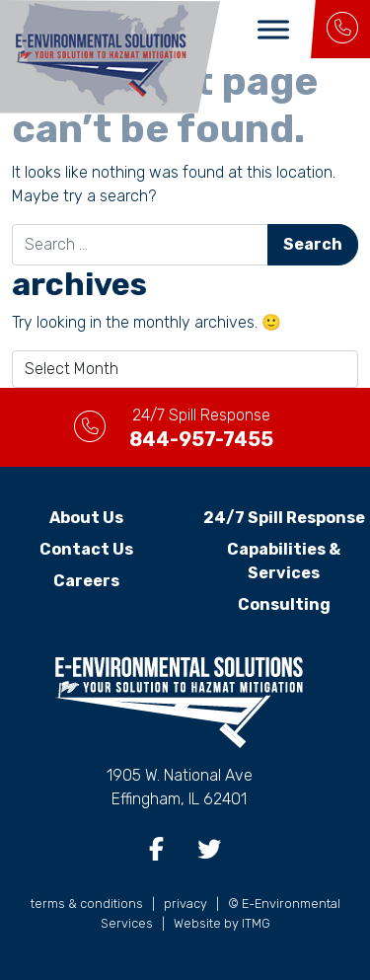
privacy (185, 904)
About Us (86, 518)
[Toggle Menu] (273, 29)
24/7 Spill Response (284, 518)
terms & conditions (87, 904)
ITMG (256, 923)
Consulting (284, 604)
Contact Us (86, 549)
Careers (86, 581)
